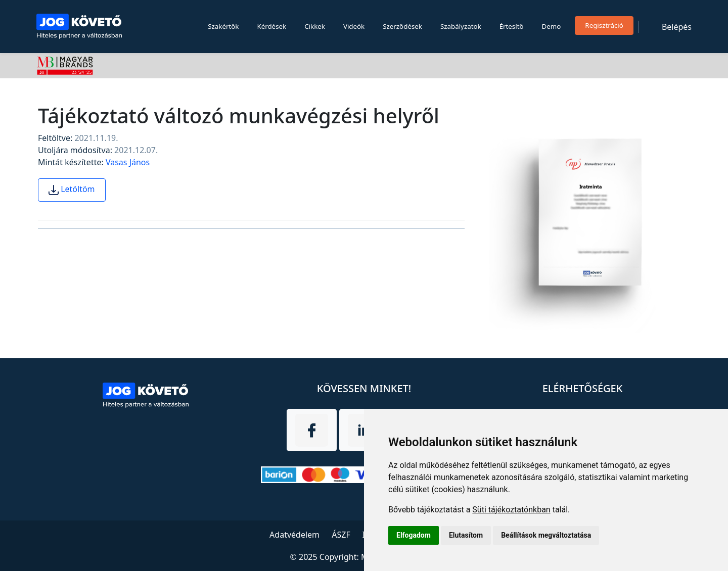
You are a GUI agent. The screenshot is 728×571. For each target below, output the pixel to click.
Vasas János (128, 162)
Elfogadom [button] (414, 535)
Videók (354, 26)
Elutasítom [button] (466, 535)
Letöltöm (72, 189)
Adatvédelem (294, 535)
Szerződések (402, 26)
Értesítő (512, 26)
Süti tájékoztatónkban (511, 510)
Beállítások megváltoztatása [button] (546, 535)
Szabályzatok (461, 26)
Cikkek (315, 26)
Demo (552, 26)
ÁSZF (341, 535)
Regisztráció (604, 25)
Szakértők (223, 26)
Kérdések (271, 26)
